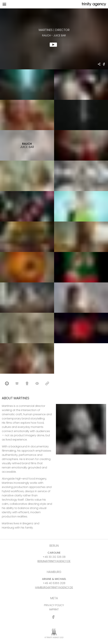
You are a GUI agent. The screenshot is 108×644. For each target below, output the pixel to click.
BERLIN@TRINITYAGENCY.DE (54, 561)
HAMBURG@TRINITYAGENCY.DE (54, 587)
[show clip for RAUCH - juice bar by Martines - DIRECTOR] (54, 39)
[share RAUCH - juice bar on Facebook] (104, 66)
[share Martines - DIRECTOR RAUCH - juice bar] (99, 64)
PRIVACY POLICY (54, 605)
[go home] (94, 4)
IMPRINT (54, 609)
